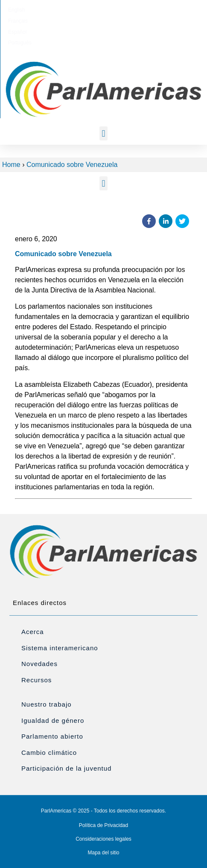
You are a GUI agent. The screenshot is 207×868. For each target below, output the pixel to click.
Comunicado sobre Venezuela (72, 165)
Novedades (39, 664)
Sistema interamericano (60, 648)
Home (11, 165)
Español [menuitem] (114, 10)
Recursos (36, 680)
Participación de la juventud (66, 768)
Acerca (33, 632)
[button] (103, 133)
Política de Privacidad (103, 825)
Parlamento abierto (52, 736)
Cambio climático (49, 753)
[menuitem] (60, 10)
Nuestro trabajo (47, 704)
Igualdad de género (53, 720)
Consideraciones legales (103, 839)
